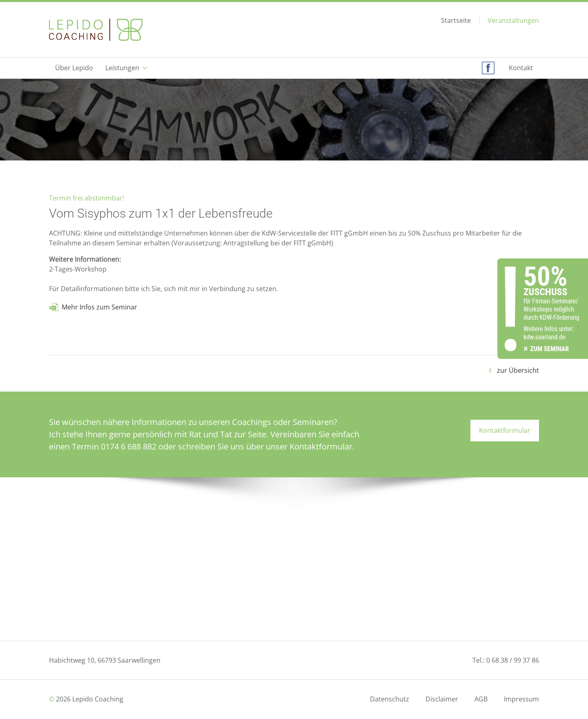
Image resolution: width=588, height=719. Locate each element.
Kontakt (521, 68)
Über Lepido (74, 68)
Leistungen (122, 68)
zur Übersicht (518, 370)
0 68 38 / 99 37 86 (513, 660)
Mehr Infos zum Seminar (99, 307)
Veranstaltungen (513, 20)
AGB (481, 699)
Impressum (521, 699)
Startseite (456, 21)
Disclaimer (442, 699)
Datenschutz (390, 699)
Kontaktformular (505, 430)
